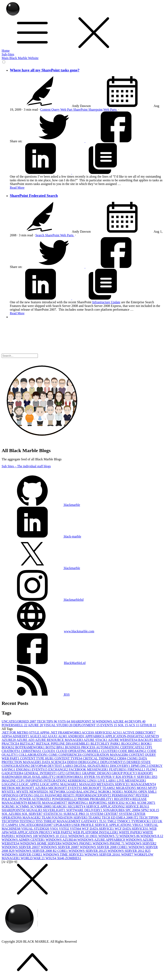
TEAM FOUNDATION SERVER (65, 817)
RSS (36, 695)
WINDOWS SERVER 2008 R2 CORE (42, 851)
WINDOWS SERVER (141, 843)
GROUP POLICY (125, 773)
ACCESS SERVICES (97, 732)
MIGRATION (126, 788)
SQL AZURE (12, 814)
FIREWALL (137, 769)
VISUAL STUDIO (58, 725)
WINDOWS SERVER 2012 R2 (129, 851)
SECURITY (77, 806)
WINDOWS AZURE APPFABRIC (102, 840)
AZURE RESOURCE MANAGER (59, 740)
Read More (17, 188)
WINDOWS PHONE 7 (109, 843)
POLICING (11, 799)
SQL (123, 725)
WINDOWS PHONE (77, 843)
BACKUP (146, 740)
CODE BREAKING (133, 751)
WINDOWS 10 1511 (53, 836)
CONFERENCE (71, 755)
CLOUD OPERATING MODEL (79, 751)
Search (40, 235)
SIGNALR (34, 810)
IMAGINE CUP (14, 781)
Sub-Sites (8, 54)
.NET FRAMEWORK (66, 732)
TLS (103, 821)
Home (6, 51)
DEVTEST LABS (61, 766)
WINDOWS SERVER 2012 (88, 851)
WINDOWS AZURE (112, 721)
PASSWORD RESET (60, 795)
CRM (122, 758)
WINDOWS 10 (27, 836)
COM (53, 755)
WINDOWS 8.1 (152, 836)
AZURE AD (26, 740)
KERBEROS (78, 781)
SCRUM (9, 806)
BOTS (51, 747)
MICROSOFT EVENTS (66, 788)
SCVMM (23, 806)
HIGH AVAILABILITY (40, 777)
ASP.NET (152, 736)
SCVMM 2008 (41, 806)
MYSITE (9, 792)
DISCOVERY (120, 766)
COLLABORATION (34, 755)
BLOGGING (131, 744)
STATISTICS (53, 814)
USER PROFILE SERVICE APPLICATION (102, 825)
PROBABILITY (102, 799)
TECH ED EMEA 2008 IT (120, 817)
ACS (134, 725)
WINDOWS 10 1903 (83, 836)
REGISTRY (123, 799)
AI (45, 736)
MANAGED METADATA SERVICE (105, 784)
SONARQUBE (114, 810)
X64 (61, 858)
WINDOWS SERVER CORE (22, 854)
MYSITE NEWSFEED (33, 792)
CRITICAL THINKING (100, 758)
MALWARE (70, 784)
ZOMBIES (73, 858)
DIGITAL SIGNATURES (92, 766)
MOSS (142, 788)
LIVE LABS (107, 781)
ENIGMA (24, 769)
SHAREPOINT (83, 721)
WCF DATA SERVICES (132, 829)
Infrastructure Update (106, 302)
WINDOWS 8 (130, 836)
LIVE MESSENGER (131, 781)
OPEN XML (147, 792)
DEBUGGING (89, 762)
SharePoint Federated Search (34, 196)
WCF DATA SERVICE (98, 829)
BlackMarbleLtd (75, 663)
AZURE (36, 725)
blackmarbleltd (43, 600)
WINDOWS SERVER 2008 (60, 847)
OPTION (27, 795)
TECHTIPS (10, 821)
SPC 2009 (133, 810)
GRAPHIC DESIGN (97, 773)
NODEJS (131, 792)
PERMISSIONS (124, 795)
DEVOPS (137, 721)
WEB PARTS (63, 832)
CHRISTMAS (32, 751)
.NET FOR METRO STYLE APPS (26, 732)
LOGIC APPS (29, 784)
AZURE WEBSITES (123, 740)
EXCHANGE (59, 769)
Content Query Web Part (57, 110)
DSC (145, 766)
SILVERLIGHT (55, 810)
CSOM (133, 758)
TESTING (27, 821)
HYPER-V (92, 777)
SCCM (131, 803)
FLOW (152, 769)
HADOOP (145, 773)
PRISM (84, 799)
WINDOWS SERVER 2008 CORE (104, 847)
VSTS (64, 721)
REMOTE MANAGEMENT (48, 803)
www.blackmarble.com (79, 631)
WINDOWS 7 (109, 836)
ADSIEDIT (21, 736)
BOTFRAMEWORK (30, 747)
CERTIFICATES (132, 747)
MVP (152, 788)
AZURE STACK (96, 740)
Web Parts (110, 110)
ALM (63, 736)
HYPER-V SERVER (137, 777)
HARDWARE (12, 777)
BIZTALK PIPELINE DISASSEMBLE (63, 744)
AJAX (53, 736)
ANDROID (76, 736)
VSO (54, 829)
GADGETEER (13, 773)
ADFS (7, 736)
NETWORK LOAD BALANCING (74, 792)
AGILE (36, 736)
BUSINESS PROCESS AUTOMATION (93, 747)
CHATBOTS (11, 751)
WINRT (128, 854)
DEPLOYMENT (87, 725)
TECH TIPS (47, 721)
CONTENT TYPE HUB (37, 758)
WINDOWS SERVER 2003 (21, 847)
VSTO (64, 829)
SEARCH (60, 806)
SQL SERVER (33, 814)
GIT (62, 773)
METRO (9, 788)
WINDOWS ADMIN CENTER (24, 840)
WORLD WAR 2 (33, 858)
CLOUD (49, 751)
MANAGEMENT (143, 784)
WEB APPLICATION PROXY (31, 832)
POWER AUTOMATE (36, 799)
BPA (61, 747)
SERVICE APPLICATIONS (106, 806)
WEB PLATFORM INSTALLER (96, 832)
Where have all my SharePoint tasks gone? (45, 70)
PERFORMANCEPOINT (94, 795)
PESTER (142, 795)
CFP (149, 747)
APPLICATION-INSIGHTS (125, 736)
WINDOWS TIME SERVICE (64, 854)
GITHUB (148, 725)
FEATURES (118, 769)
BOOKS (8, 747)
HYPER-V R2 (111, 777)
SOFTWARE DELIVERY (85, 810)
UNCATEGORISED (19, 721)
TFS (39, 821)
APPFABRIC (95, 736)
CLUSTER (110, 751)
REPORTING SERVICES (107, 803)
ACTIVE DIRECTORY (139, 732)
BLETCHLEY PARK (106, 744)
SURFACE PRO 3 (77, 814)
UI (155, 821)
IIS (155, 777)
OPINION (10, 795)
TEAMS (95, 817)
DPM (136, 766)
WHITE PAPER (131, 832)
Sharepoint (96, 110)
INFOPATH (34, 781)
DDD (73, 762)
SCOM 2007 (146, 803)
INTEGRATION (56, 781)
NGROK (105, 792)
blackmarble (41, 505)
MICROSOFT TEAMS (99, 788)
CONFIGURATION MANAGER (106, 755)
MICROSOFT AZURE (32, 788)
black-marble (41, 536)
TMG (112, 821)
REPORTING (79, 803)
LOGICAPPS (50, 784)
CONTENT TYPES (69, 758)
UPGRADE (63, 825)
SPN (145, 810)
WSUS (51, 858)
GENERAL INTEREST (41, 773)
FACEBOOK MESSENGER (89, 769)
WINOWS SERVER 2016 (103, 854)
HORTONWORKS (70, 777)
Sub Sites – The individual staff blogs (26, 466)
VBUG (138, 825)
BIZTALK (28, 744)
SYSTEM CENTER (105, 814)
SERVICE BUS (137, 806)
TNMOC (124, 821)
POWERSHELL (15, 725)
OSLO (39, 795)
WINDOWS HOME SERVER (41, 843)
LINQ (93, 781)
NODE (118, 792)
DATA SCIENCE (54, 762)
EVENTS (109, 725)
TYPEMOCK (141, 821)
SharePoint (81, 110)
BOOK (146, 744)
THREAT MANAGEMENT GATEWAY (71, 821)
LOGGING (10, 784)
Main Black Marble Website (20, 58)
